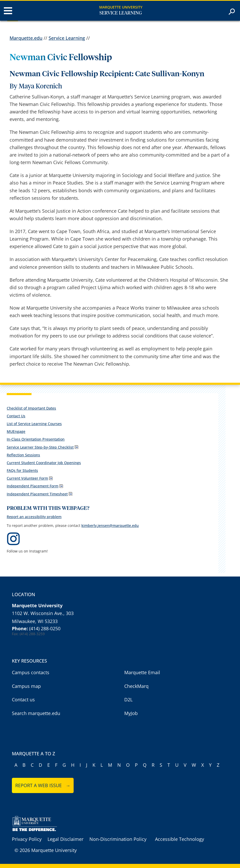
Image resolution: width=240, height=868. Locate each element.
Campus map (26, 686)
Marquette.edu (26, 38)
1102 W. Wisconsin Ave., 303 (43, 613)
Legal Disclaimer (65, 839)
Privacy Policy (27, 839)
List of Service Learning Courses (34, 424)
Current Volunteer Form (27, 478)
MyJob (131, 713)
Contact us (23, 700)
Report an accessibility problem (34, 517)
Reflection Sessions (23, 455)
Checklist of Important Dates (31, 408)
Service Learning (121, 13)
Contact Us (16, 416)
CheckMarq (136, 686)
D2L (128, 700)
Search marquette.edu (36, 713)
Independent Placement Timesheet (37, 494)
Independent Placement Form (33, 486)
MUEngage (16, 431)
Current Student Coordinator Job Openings (44, 463)
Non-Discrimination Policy (118, 839)
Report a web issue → (43, 785)
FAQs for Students (22, 470)
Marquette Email (142, 672)
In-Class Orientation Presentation (36, 439)
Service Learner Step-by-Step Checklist (40, 447)
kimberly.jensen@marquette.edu (110, 525)
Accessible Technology (180, 839)
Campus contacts (31, 672)
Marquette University (121, 7)
